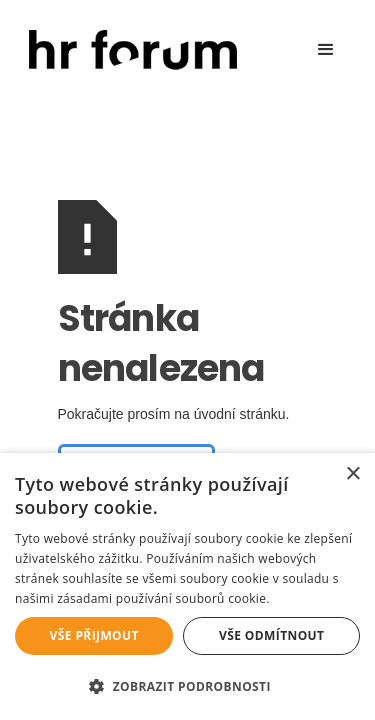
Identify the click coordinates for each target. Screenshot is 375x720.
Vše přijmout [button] (94, 635)
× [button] (352, 474)
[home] (128, 50)
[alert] (187, 586)
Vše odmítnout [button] (271, 635)
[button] (326, 50)
